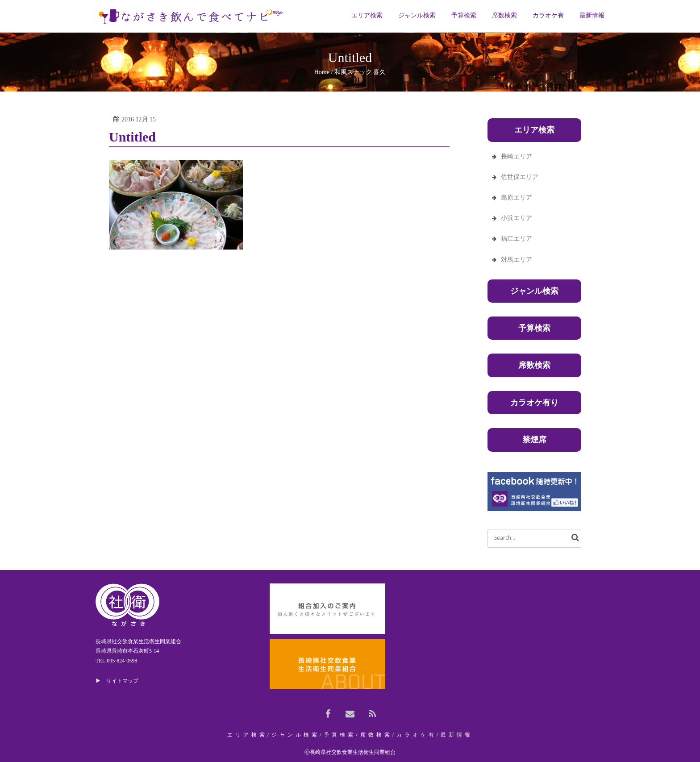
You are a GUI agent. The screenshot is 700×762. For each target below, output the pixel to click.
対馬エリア (517, 260)
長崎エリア (517, 156)
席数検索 (534, 365)
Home (322, 72)
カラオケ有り (534, 403)
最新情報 (457, 735)
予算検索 (534, 328)
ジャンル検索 (534, 291)
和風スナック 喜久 (360, 72)
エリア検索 (247, 735)
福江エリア (517, 239)
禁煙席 (534, 440)
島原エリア (517, 198)
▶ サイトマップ (117, 681)
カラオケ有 (417, 735)
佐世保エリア (520, 177)
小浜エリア (517, 218)
